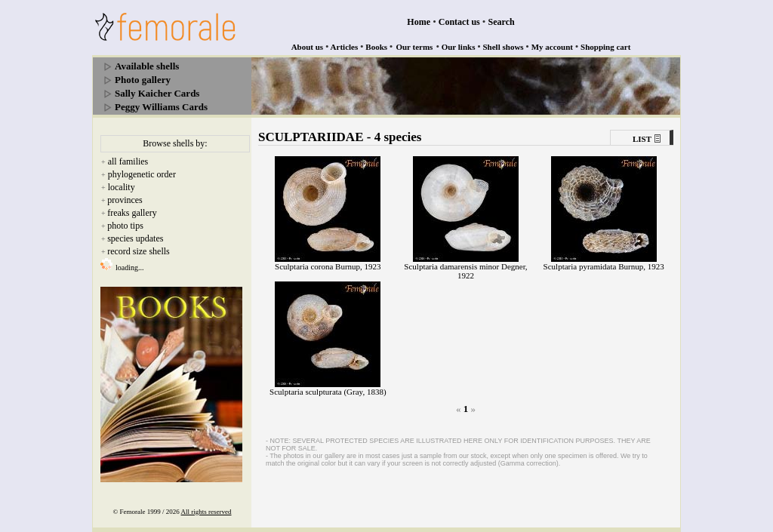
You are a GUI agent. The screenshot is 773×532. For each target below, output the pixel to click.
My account (552, 47)
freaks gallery (132, 213)
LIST (642, 139)
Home (419, 22)
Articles (345, 47)
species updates (135, 238)
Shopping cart (605, 47)
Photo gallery (143, 80)
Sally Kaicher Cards (157, 93)
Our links (459, 47)
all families (128, 161)
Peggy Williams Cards (161, 107)
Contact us (459, 22)
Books (376, 47)
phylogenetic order (142, 174)
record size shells (139, 251)
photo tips (125, 226)
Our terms (414, 47)
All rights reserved (206, 512)
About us (308, 47)
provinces (125, 200)
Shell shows (504, 47)
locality (122, 187)
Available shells (147, 66)
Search (502, 22)
